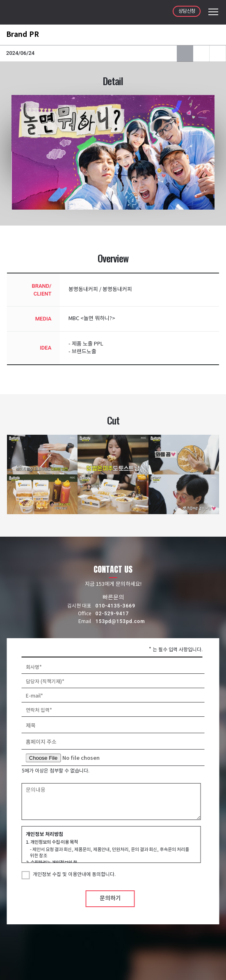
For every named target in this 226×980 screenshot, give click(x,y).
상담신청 (187, 11)
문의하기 (110, 898)
